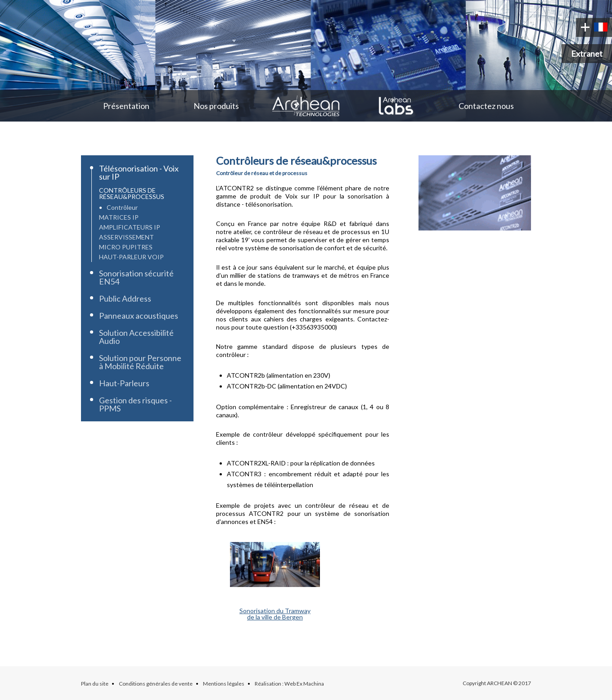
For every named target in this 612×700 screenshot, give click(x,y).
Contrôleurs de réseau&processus (132, 193)
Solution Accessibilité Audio (136, 337)
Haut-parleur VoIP (131, 257)
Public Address (125, 298)
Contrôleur (122, 207)
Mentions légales (224, 684)
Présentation (126, 106)
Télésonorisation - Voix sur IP (139, 172)
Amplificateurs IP (130, 227)
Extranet (587, 54)
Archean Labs (396, 106)
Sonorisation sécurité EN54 (136, 277)
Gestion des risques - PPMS (135, 404)
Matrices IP (119, 217)
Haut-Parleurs (124, 383)
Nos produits (216, 106)
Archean (306, 106)
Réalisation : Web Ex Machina (289, 684)
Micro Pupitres (126, 247)
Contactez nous (486, 106)
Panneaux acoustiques (139, 316)
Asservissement (126, 237)
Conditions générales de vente (156, 684)
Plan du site (95, 684)
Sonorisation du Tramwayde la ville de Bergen (275, 614)
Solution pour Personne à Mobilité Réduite (140, 362)
